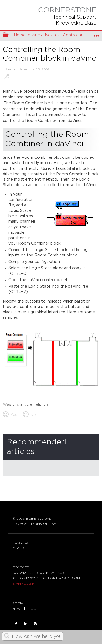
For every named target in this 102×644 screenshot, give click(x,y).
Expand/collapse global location (96, 34)
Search (7, 637)
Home (20, 35)
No (33, 415)
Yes (14, 415)
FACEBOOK (16, 624)
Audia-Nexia (44, 35)
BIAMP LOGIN (24, 584)
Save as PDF (6, 77)
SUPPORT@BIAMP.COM (61, 578)
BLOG (31, 609)
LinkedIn (26, 624)
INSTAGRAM (35, 624)
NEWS (18, 609)
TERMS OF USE (43, 524)
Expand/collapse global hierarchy (9, 36)
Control (70, 35)
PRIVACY (20, 524)
